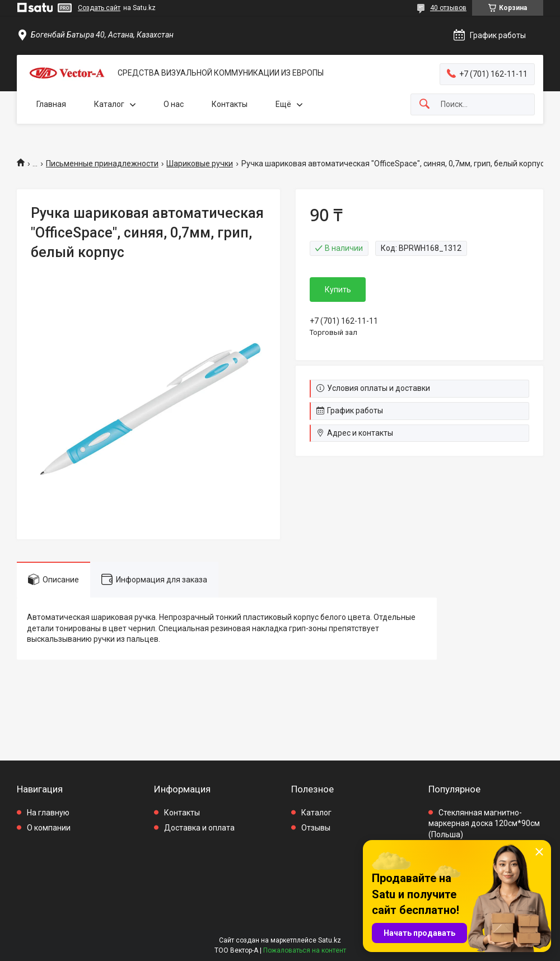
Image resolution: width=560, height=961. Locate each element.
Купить (338, 290)
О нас (174, 104)
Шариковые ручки (200, 164)
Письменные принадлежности (102, 164)
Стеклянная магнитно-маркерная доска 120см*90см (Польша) (484, 824)
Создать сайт (99, 8)
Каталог (109, 104)
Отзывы (316, 828)
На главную (48, 813)
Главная (51, 104)
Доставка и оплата (199, 828)
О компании (49, 828)
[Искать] (424, 104)
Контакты (230, 104)
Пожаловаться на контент (305, 950)
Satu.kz (330, 940)
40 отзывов (448, 8)
